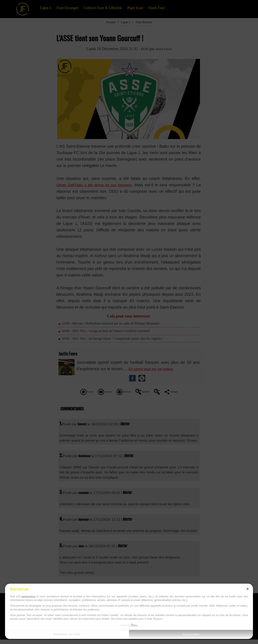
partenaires (28, 596)
